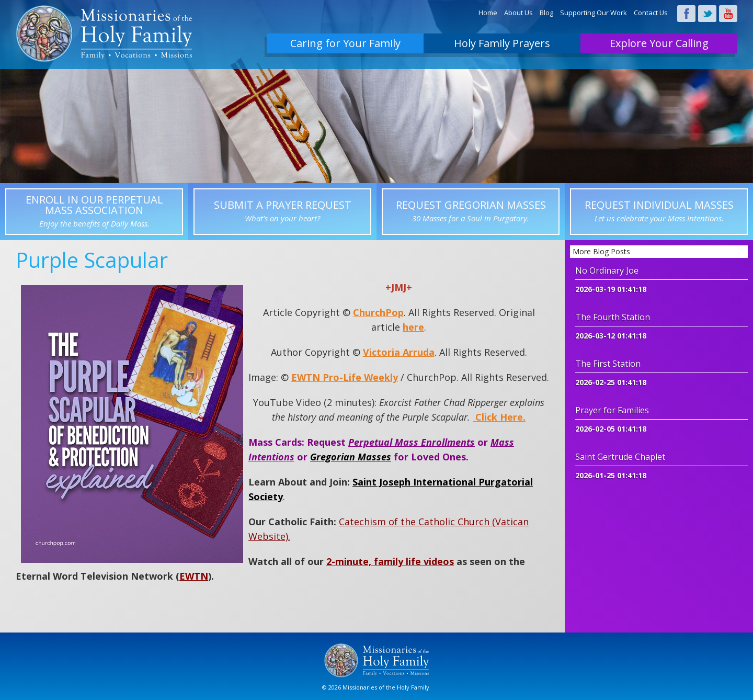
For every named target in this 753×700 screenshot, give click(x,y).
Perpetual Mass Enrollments (412, 442)
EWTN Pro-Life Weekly (345, 377)
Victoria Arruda (399, 352)
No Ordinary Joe (607, 270)
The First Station (608, 364)
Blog (546, 13)
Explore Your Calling (659, 43)
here (413, 327)
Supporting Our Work (594, 13)
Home (488, 13)
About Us (518, 13)
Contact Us (651, 13)
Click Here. (499, 417)
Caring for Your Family (345, 43)
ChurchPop (378, 312)
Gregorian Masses (351, 457)
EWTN (194, 576)
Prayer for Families (612, 410)
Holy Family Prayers (502, 43)
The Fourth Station (613, 317)
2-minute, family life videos (390, 561)
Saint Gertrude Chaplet (620, 457)
